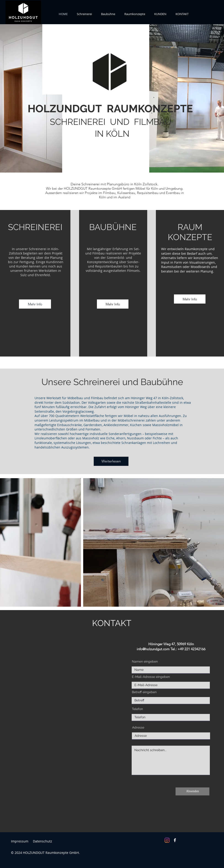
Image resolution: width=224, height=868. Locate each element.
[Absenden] (192, 791)
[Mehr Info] (35, 304)
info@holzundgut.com (153, 649)
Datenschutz (43, 841)
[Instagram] (167, 840)
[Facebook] (175, 840)
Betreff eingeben (144, 692)
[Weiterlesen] (111, 461)
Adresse (138, 727)
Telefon (137, 709)
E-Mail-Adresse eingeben (151, 677)
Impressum (20, 841)
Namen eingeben (145, 661)
